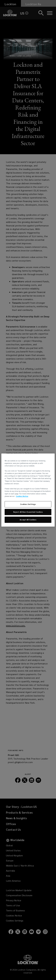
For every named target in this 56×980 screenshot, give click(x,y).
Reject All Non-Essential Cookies (28, 512)
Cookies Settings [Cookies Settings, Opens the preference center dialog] (28, 504)
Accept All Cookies (28, 520)
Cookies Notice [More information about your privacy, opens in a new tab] (22, 496)
